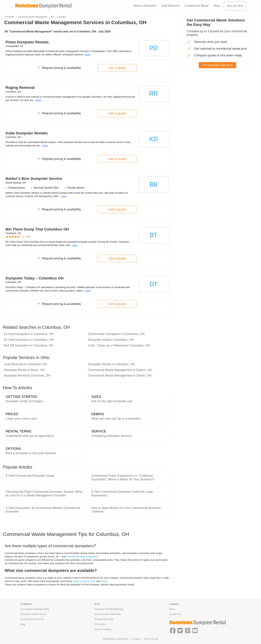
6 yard (91, 581)
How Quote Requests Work (35, 609)
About (172, 609)
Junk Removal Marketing (108, 614)
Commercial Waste (197, 6)
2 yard (76, 581)
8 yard (104, 581)
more (87, 55)
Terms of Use (151, 639)
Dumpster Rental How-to (33, 614)
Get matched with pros (217, 65)
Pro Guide (100, 624)
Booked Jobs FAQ (104, 619)
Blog (217, 6)
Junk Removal (170, 6)
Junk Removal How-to (32, 619)
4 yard (84, 581)
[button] (173, 630)
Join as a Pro (235, 6)
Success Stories (103, 629)
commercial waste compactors (82, 557)
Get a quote (117, 68)
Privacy (136, 639)
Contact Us (175, 614)
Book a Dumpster (145, 6)
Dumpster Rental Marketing (109, 609)
